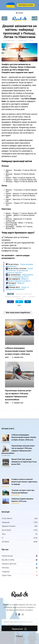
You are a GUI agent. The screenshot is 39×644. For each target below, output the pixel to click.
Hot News (6, 542)
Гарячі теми (6, 575)
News (7, 357)
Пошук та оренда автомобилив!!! (17, 288)
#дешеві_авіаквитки (13, 297)
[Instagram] (23, 615)
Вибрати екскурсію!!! (15, 284)
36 (32, 41)
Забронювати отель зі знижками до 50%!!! (19, 276)
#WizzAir (20, 299)
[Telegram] (19, 615)
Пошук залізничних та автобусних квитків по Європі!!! (19, 271)
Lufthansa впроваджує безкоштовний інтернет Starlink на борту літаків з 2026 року (19, 351)
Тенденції (6, 572)
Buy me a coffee (8, 560)
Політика (5, 568)
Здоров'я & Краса (9, 526)
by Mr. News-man (9, 41)
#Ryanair (32, 297)
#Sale (25, 297)
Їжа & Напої (6, 530)
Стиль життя (7, 518)
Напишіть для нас (9, 564)
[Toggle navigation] (4, 18)
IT (3, 538)
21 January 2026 (18, 357)
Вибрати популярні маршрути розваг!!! (18, 280)
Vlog (4, 534)
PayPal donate (7, 556)
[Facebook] (16, 615)
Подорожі (6, 522)
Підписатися (19, 629)
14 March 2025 (22, 41)
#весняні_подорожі (24, 294)
